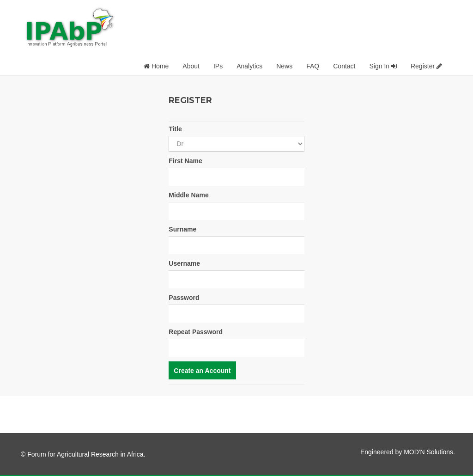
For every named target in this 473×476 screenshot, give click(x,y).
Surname (182, 229)
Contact (344, 66)
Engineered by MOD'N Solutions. (408, 452)
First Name (185, 161)
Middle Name (188, 195)
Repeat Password (196, 332)
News (284, 66)
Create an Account (202, 371)
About (191, 66)
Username (184, 263)
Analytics (249, 66)
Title (175, 129)
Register (426, 66)
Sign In (383, 66)
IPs (218, 66)
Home (156, 66)
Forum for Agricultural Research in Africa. (86, 454)
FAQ (313, 66)
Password (184, 298)
